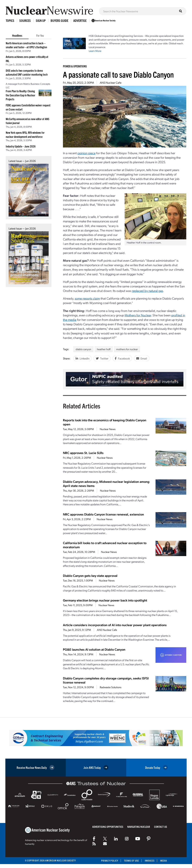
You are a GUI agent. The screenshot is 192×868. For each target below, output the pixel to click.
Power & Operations (75, 66)
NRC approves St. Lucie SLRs (83, 453)
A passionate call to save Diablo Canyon (118, 74)
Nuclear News (108, 429)
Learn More (95, 51)
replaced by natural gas (147, 291)
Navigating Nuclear (139, 827)
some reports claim (87, 298)
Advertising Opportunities (108, 827)
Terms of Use (131, 861)
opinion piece (86, 153)
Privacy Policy (110, 861)
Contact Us (161, 827)
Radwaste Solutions (111, 687)
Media (164, 861)
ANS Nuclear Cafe (111, 82)
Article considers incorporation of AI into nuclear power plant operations (115, 625)
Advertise (80, 20)
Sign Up (41, 20)
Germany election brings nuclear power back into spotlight (105, 600)
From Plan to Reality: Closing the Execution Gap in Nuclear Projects (20, 95)
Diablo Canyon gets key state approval (90, 575)
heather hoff (104, 349)
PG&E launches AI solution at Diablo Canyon (94, 649)
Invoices (150, 861)
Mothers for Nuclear (138, 315)
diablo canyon (83, 349)
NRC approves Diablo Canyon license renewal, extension (103, 514)
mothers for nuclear (127, 349)
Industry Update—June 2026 (21, 146)
